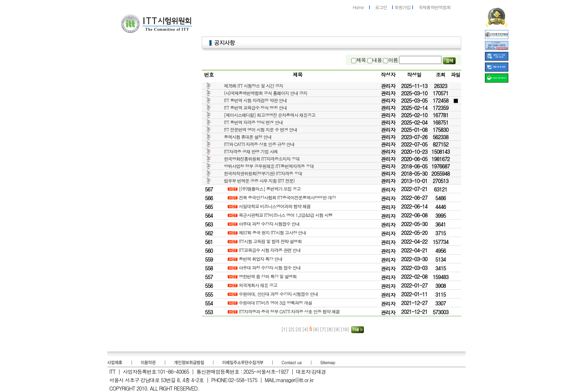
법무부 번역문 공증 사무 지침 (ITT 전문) (259, 181)
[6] (316, 329)
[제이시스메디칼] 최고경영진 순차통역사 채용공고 (270, 115)
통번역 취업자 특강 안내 (261, 259)
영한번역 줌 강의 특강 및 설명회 (268, 276)
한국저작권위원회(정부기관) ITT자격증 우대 (263, 173)
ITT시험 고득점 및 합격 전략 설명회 (271, 241)
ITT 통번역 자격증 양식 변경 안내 (253, 122)
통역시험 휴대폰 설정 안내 (248, 137)
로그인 (381, 7)
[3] (299, 329)
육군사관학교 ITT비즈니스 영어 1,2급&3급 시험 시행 (286, 215)
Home (358, 7)
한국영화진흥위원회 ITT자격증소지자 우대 (262, 159)
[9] (337, 329)
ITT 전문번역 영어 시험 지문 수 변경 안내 (261, 130)
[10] (345, 329)
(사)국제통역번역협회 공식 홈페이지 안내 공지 (266, 93)
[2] (292, 329)
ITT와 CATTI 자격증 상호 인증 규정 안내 (259, 144)
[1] (284, 329)
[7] (323, 329)
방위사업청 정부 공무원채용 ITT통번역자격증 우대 (269, 166)
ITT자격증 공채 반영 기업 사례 (251, 151)
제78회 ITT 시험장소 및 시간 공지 (254, 86)
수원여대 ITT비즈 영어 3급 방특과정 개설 (276, 303)
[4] (306, 329)
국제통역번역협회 (435, 7)
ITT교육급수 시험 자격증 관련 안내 (270, 250)
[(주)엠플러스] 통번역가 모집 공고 (270, 189)
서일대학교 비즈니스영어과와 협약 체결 (275, 206)
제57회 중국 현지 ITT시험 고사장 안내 (273, 233)
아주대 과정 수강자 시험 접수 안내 (270, 268)
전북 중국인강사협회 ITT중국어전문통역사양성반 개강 (288, 197)
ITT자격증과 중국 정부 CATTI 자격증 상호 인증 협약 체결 (290, 311)
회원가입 (403, 7)
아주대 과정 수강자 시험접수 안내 (270, 224)
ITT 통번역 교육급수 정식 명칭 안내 (255, 108)
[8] (330, 329)
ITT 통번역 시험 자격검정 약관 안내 (255, 100)
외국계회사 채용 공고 (258, 285)
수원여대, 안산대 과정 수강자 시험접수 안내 (279, 294)
